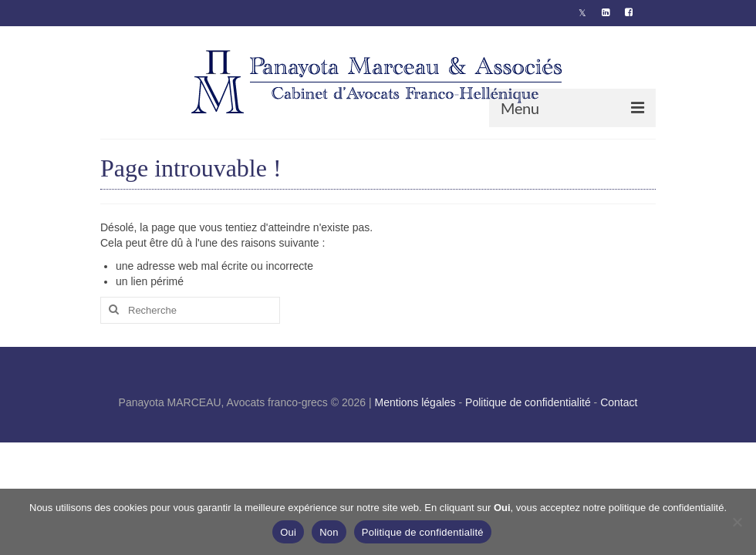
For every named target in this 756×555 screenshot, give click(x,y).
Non (329, 532)
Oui (288, 532)
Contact (619, 402)
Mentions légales (415, 402)
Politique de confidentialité (528, 402)
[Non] (737, 522)
